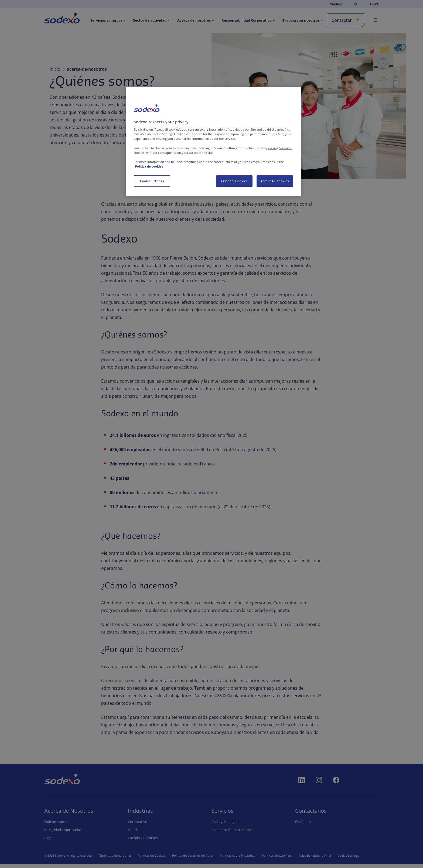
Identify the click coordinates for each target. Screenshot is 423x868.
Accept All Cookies (275, 181)
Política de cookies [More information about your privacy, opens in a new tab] (149, 166)
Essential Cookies (234, 181)
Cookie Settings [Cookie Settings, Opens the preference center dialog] (152, 181)
